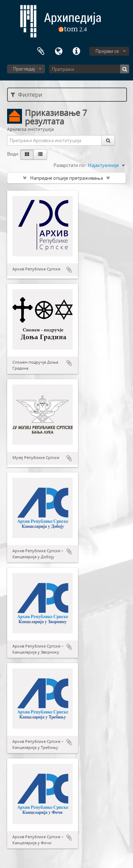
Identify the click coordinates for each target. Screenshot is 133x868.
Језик (59, 51)
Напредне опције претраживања (66, 178)
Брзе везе (76, 51)
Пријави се (107, 51)
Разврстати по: (70, 165)
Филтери (26, 95)
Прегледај (24, 69)
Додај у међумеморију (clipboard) (69, 270)
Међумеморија (41, 51)
